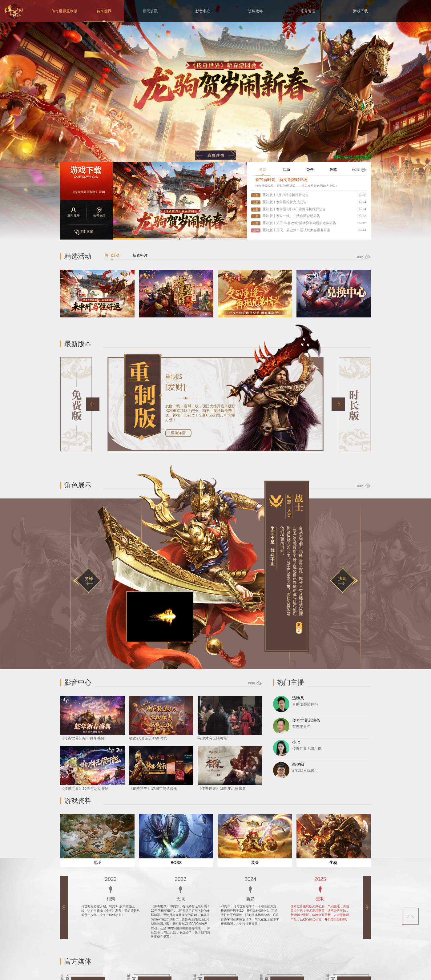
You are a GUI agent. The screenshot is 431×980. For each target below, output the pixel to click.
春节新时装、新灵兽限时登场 (281, 180)
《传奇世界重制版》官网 (88, 192)
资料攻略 (256, 11)
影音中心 (203, 11)
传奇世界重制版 (64, 11)
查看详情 (178, 433)
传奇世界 (104, 11)
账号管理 (308, 11)
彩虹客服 (84, 232)
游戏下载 (361, 11)
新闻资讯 (150, 11)
